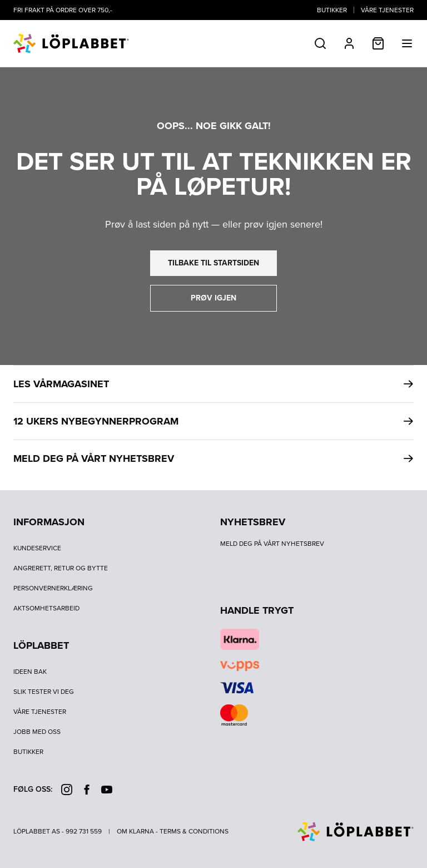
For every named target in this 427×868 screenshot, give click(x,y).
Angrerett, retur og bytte (61, 568)
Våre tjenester (387, 10)
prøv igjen (213, 298)
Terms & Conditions (194, 831)
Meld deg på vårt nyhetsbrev (272, 544)
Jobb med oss (37, 732)
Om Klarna (135, 831)
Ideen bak (30, 672)
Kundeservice (37, 548)
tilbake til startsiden (213, 263)
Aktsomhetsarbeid (46, 608)
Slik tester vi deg (44, 692)
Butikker (332, 10)
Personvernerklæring (53, 588)
